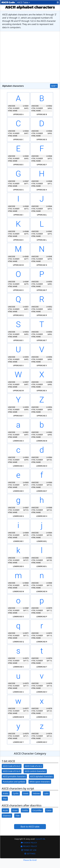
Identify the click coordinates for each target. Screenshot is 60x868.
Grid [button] (53, 86)
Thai (5, 799)
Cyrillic (16, 793)
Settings (30, 854)
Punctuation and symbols (14, 782)
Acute (5, 810)
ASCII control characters (35, 771)
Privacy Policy (29, 846)
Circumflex (37, 810)
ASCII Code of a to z (33, 766)
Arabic (6, 793)
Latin (46, 793)
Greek (26, 793)
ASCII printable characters (14, 776)
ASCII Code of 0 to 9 (12, 771)
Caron (49, 810)
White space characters (40, 782)
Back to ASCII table (30, 827)
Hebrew (36, 793)
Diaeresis (7, 816)
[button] (58, 2)
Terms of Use (29, 850)
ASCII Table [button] (23, 2)
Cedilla (25, 810)
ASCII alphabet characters (41, 776)
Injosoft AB (40, 839)
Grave (15, 810)
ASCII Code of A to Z (12, 766)
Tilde (18, 816)
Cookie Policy (29, 843)
